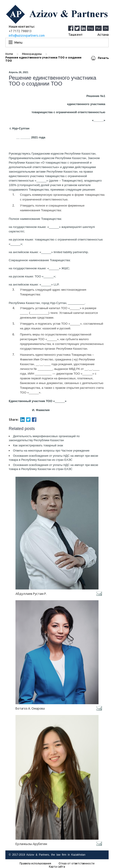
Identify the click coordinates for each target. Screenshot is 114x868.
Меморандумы (32, 54)
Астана (103, 35)
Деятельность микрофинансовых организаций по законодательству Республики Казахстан (44, 438)
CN (106, 28)
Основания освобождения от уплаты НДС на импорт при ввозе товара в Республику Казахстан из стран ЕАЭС (54, 458)
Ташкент (75, 35)
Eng (91, 28)
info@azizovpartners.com (27, 36)
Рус (98, 28)
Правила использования (35, 864)
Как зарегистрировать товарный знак (38, 445)
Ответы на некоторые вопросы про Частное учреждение (51, 451)
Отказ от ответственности (77, 864)
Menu (18, 43)
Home (9, 54)
